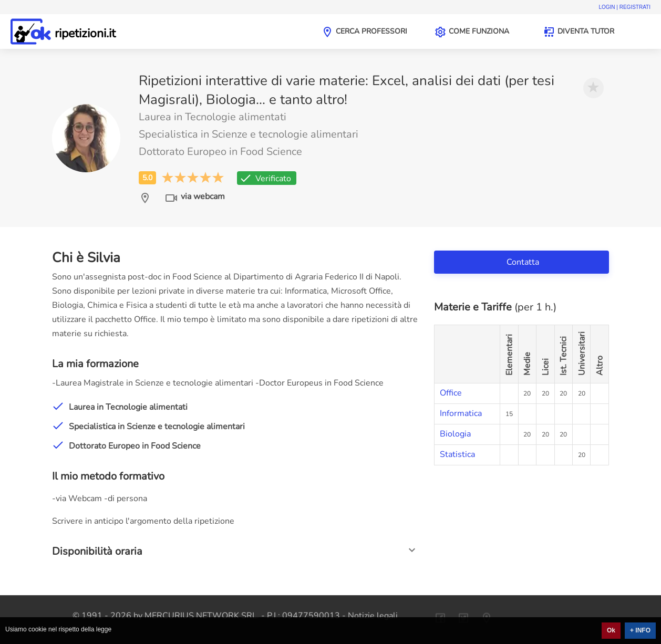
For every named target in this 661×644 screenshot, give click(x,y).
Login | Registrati (624, 7)
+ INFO (640, 630)
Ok (611, 630)
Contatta (524, 262)
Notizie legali (373, 616)
